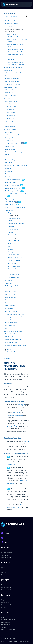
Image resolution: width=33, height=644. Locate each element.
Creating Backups (11, 96)
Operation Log (10, 199)
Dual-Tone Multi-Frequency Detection (14, 153)
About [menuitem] (3, 567)
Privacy (4, 641)
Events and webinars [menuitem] (8, 620)
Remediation (9, 177)
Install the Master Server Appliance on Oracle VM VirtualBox (15, 57)
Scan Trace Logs (10, 160)
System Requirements (12, 79)
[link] (10, 4)
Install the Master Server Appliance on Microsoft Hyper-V (18, 51)
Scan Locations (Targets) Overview (14, 207)
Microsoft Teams (13, 263)
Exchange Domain (14, 277)
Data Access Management (13, 188)
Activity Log (9, 320)
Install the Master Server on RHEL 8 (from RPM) (17, 41)
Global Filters (9, 157)
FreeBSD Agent (11, 107)
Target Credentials (11, 283)
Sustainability (25, 641)
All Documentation (8, 357)
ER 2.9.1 (16, 357)
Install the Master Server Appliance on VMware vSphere (17, 63)
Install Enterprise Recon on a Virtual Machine (15, 46)
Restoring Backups (11, 342)
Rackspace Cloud (13, 269)
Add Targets (9, 213)
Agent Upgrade (10, 127)
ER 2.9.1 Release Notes (11, 21)
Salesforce (11, 272)
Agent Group (9, 121)
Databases (11, 226)
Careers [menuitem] (4, 570)
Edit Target (9, 280)
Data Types (10, 141)
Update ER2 (9, 93)
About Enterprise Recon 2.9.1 (14, 73)
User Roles (9, 303)
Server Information (11, 323)
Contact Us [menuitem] (5, 572)
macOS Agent (11, 112)
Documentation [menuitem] (6, 587)
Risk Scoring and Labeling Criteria (17, 194)
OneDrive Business (14, 266)
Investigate (9, 171)
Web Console (9, 90)
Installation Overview (10, 87)
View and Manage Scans (14, 135)
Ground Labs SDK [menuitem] (7, 558)
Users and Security (10, 294)
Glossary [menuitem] (4, 627)
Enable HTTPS (10, 337)
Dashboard (9, 168)
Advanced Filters (10, 182)
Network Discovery (11, 292)
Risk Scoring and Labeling (13, 191)
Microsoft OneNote (14, 260)
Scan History (9, 163)
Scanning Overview (10, 129)
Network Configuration (11, 289)
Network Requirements (12, 81)
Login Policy (9, 309)
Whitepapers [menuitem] (5, 625)
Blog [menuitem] (3, 617)
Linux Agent (10, 110)
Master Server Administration (13, 331)
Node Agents (8, 98)
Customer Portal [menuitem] (7, 590)
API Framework (10, 202)
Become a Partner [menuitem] (7, 605)
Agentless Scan (10, 146)
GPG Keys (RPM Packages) (13, 340)
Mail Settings (9, 328)
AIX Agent (10, 104)
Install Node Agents (11, 101)
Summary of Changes (12, 24)
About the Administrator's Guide (14, 67)
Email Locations (13, 229)
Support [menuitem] (4, 585)
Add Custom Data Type (14, 143)
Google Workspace (14, 255)
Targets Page (9, 210)
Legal (10, 641)
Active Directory (10, 306)
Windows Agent (11, 118)
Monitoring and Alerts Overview (14, 317)
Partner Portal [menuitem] (6, 607)
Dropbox (11, 249)
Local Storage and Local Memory (15, 220)
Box (9, 246)
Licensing (8, 76)
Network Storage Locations (16, 224)
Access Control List (11, 311)
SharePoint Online (14, 275)
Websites (11, 232)
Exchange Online (13, 252)
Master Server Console (12, 334)
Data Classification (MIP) (13, 185)
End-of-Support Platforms (13, 286)
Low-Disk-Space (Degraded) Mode (16, 345)
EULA (16, 641)
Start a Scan (9, 132)
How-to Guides (9, 26)
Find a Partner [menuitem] (6, 602)
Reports (8, 174)
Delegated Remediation (14, 180)
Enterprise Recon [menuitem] (7, 553)
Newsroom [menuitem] (5, 575)
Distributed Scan (10, 149)
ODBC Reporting (10, 205)
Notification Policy (11, 325)
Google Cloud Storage (15, 258)
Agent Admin (9, 124)
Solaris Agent (11, 115)
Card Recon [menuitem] (5, 555)
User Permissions (11, 297)
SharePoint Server (13, 235)
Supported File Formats (12, 84)
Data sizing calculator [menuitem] (8, 630)
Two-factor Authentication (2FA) (15, 314)
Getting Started (9, 70)
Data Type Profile (10, 138)
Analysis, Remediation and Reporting (15, 166)
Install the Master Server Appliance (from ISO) (14, 35)
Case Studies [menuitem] (6, 622)
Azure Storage (12, 243)
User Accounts (10, 300)
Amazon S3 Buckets (14, 241)
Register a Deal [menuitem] (6, 600)
